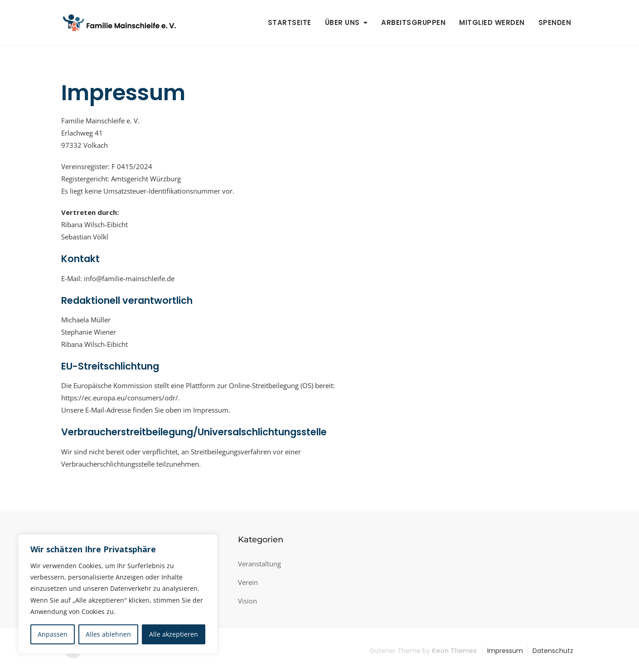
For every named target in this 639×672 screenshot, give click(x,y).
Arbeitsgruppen (413, 22)
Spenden (555, 22)
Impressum (505, 651)
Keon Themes (454, 651)
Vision (247, 601)
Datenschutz (553, 651)
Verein (248, 582)
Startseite (290, 22)
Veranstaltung (259, 564)
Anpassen (53, 634)
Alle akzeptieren (174, 634)
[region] (118, 594)
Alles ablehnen (108, 634)
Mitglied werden (492, 22)
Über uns (342, 22)
